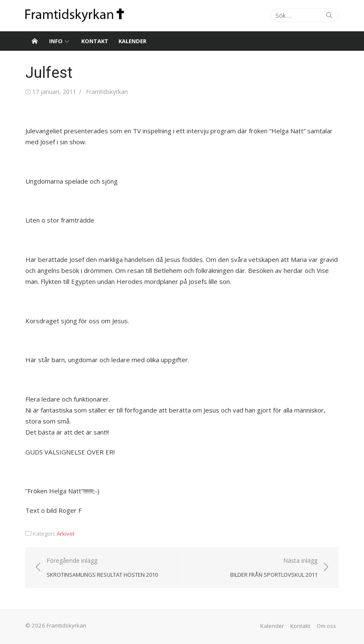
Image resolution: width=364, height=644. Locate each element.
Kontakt (95, 41)
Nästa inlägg (274, 568)
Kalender (132, 41)
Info (56, 41)
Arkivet (66, 534)
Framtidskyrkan (107, 92)
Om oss (326, 626)
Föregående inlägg (102, 568)
